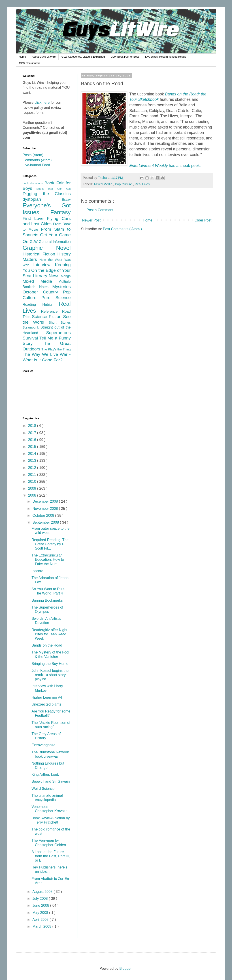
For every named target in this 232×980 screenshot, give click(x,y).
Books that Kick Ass (54, 189)
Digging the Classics (47, 194)
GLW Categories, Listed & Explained (83, 57)
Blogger (126, 968)
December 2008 (46, 501)
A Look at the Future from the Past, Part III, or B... (51, 856)
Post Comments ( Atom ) (122, 229)
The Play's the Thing (56, 349)
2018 (33, 426)
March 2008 (42, 926)
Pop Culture (124, 184)
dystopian (42, 199)
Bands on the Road (47, 645)
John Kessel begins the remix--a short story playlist (50, 675)
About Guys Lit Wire (44, 57)
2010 (33, 482)
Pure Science (56, 298)
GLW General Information (50, 242)
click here (42, 102)
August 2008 (43, 892)
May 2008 (41, 913)
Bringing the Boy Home (50, 664)
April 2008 (41, 920)
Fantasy (61, 212)
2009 (33, 488)
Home (22, 57)
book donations (34, 183)
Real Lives (142, 184)
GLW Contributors (30, 63)
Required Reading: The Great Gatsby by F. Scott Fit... (50, 544)
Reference (52, 311)
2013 (33, 460)
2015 (33, 447)
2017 (33, 433)
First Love (35, 218)
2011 (33, 475)
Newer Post (91, 220)
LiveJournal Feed (36, 165)
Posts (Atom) (33, 155)
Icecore (37, 571)
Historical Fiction (40, 254)
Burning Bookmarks (47, 600)
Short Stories (60, 322)
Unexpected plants (46, 704)
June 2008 (41, 905)
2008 (33, 495)
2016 (33, 440)
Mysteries (62, 287)
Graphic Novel (47, 248)
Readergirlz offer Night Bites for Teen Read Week (49, 634)
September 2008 (46, 522)
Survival (31, 338)
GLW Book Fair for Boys (125, 57)
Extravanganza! (44, 745)
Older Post (203, 220)
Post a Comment (100, 210)
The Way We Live (41, 354)
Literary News (47, 276)
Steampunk (32, 327)
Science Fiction (47, 317)
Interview (44, 265)
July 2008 (41, 899)
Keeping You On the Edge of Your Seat (47, 270)
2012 (33, 468)
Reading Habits (41, 305)
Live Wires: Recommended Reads (166, 57)
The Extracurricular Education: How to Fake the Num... (48, 560)
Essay (66, 200)
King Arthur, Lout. (45, 775)
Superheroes (58, 333)
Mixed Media (104, 184)
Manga (66, 276)
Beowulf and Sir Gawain (51, 781)
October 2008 (44, 515)
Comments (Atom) (37, 160)
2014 (33, 454)
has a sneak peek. (165, 166)
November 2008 (46, 509)
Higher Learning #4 (47, 697)
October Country (43, 292)
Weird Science (43, 789)
